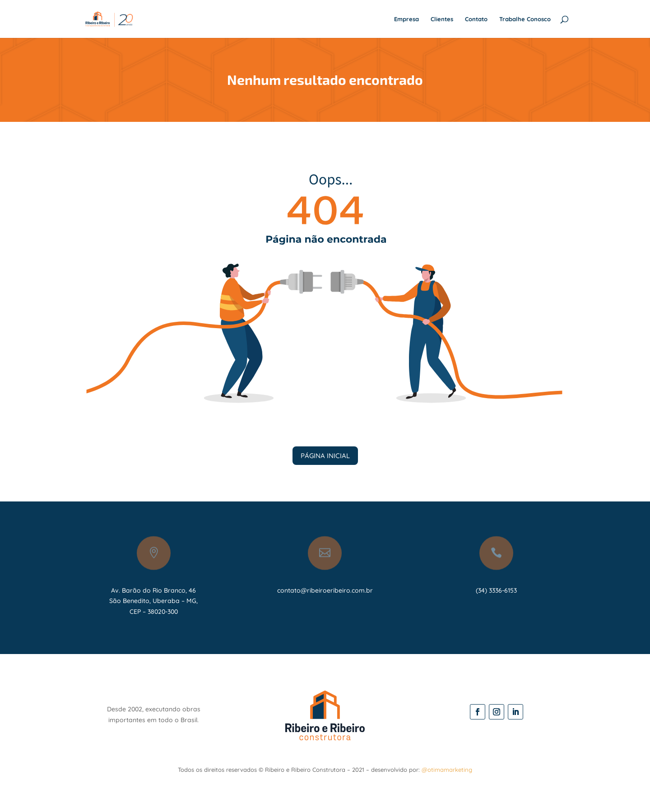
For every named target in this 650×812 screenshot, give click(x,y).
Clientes (442, 19)
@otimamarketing (447, 770)
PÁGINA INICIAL (325, 456)
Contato (476, 19)
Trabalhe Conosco (525, 19)
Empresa (406, 19)
